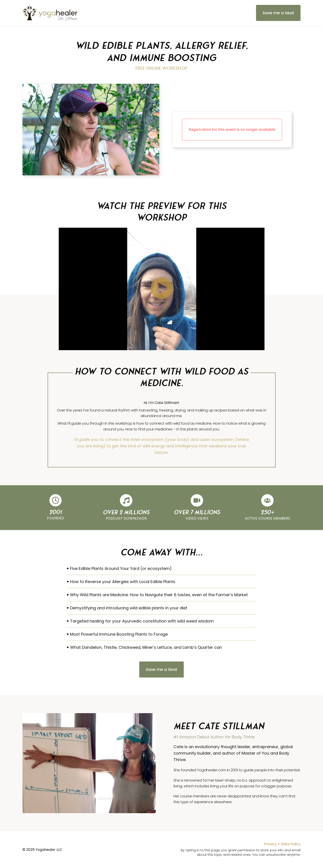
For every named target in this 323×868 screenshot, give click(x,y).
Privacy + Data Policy (282, 844)
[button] (161, 289)
